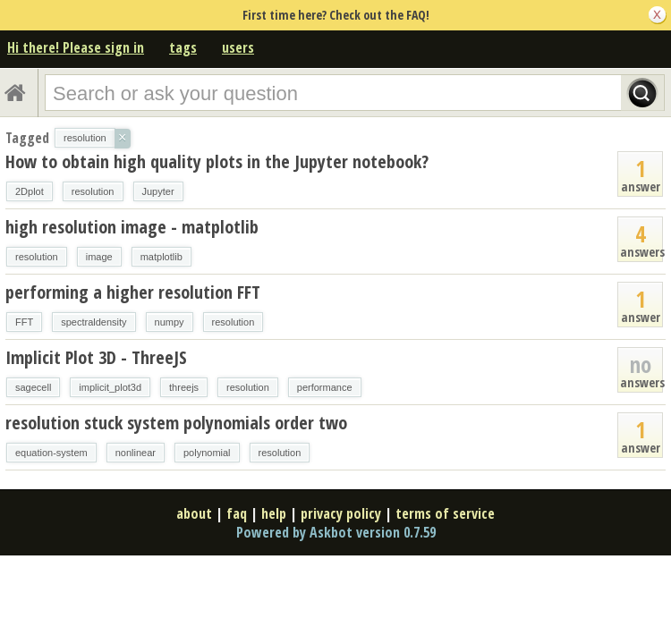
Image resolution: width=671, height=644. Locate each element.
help (274, 513)
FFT (24, 322)
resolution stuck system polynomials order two (176, 423)
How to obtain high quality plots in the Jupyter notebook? (217, 161)
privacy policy (341, 513)
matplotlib (161, 257)
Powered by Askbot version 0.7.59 (336, 532)
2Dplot (30, 191)
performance (325, 387)
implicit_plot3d (110, 387)
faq (237, 513)
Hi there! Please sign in (76, 47)
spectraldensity (93, 322)
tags (183, 47)
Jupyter (158, 191)
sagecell (33, 387)
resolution (93, 191)
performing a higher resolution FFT (133, 292)
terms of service (445, 513)
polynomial (207, 453)
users (238, 47)
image (99, 257)
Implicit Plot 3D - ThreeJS (96, 357)
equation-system (51, 453)
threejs (184, 387)
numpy (170, 322)
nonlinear (136, 453)
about (194, 513)
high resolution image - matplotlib (132, 227)
